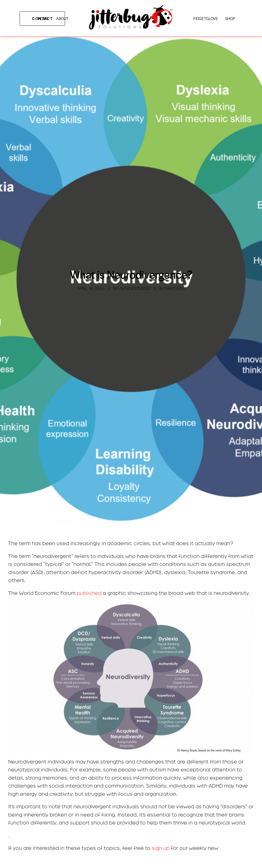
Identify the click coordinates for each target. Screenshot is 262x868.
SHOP (230, 18)
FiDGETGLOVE (206, 18)
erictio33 (175, 288)
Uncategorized (134, 288)
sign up (161, 848)
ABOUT (62, 18)
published (90, 593)
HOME (43, 18)
